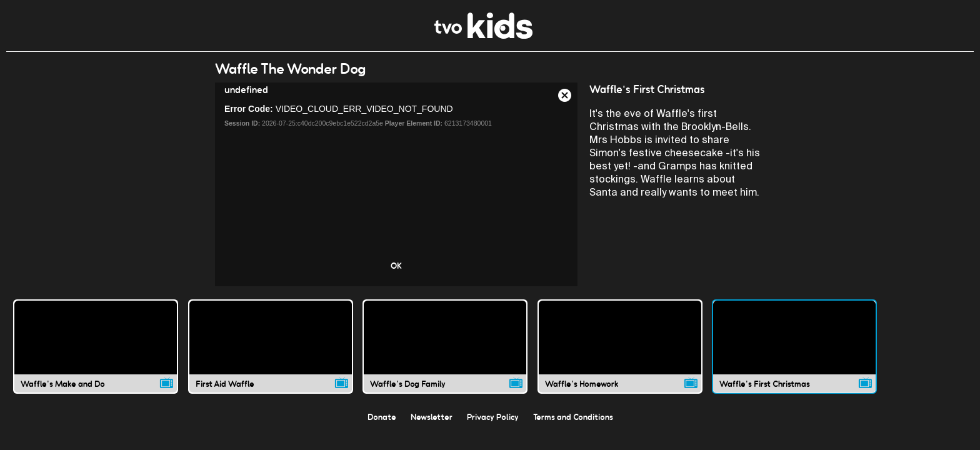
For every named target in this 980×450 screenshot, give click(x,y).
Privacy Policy (493, 417)
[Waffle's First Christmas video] (794, 346)
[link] (483, 35)
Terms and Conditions (573, 417)
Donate (382, 417)
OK (396, 266)
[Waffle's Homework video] (620, 346)
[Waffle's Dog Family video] (445, 346)
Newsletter (432, 417)
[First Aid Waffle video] (271, 346)
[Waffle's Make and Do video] (96, 346)
